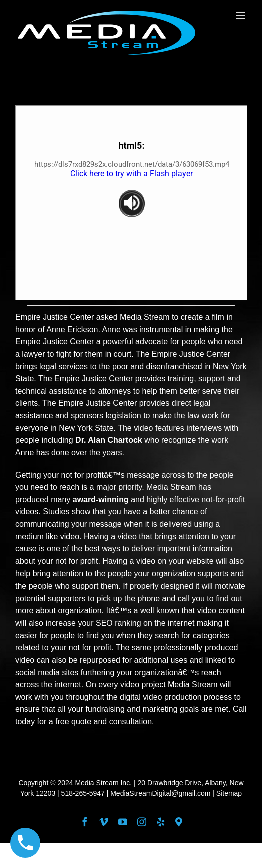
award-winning (101, 500)
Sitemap (229, 793)
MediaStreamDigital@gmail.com (160, 793)
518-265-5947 (83, 793)
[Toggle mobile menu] (242, 15)
